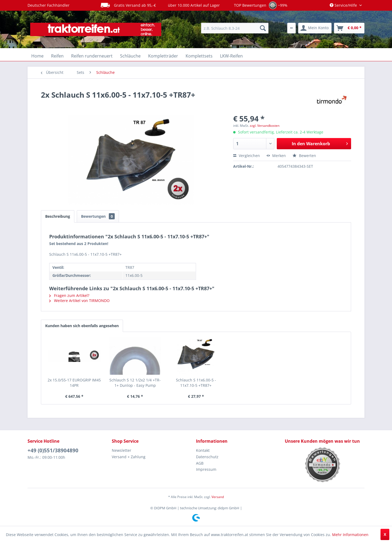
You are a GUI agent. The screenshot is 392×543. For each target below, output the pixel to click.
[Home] (37, 56)
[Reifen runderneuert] (92, 56)
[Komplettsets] (199, 56)
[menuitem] (235, 28)
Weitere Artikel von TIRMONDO (79, 301)
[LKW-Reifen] (231, 56)
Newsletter (122, 450)
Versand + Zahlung (129, 457)
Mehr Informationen (350, 535)
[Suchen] (263, 28)
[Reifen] (57, 56)
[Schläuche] (130, 56)
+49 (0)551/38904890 (53, 450)
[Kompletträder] (163, 56)
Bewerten (304, 156)
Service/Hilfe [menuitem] (344, 5)
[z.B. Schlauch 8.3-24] (235, 28)
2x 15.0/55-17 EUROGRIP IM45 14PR (74, 383)
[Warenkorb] (349, 28)
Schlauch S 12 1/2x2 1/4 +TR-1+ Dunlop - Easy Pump (135, 383)
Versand (218, 497)
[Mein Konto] (315, 28)
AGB (200, 463)
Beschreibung (58, 216)
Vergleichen (247, 156)
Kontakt (203, 450)
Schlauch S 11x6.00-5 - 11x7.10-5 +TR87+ (196, 383)
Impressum (206, 469)
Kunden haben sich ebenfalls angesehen (82, 326)
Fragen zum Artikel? (69, 295)
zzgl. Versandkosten (265, 126)
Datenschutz (207, 457)
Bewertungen (98, 216)
